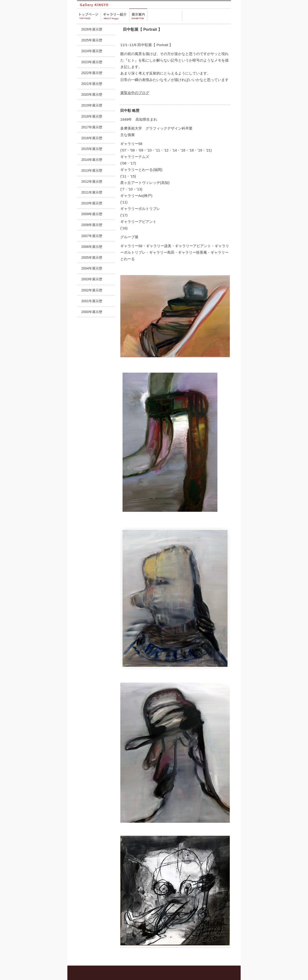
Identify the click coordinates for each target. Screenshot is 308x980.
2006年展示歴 (92, 247)
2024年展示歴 (92, 51)
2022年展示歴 (92, 73)
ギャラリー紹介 (115, 16)
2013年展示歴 (92, 170)
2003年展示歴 (92, 279)
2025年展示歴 (92, 40)
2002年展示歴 (92, 290)
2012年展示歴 (92, 182)
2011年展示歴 (92, 192)
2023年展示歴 (92, 62)
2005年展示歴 (92, 258)
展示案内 (138, 16)
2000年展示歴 (92, 312)
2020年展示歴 (92, 94)
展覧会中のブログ (135, 93)
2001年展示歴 (92, 301)
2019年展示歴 (92, 105)
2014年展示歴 (92, 160)
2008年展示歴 (92, 225)
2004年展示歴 (92, 268)
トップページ (89, 16)
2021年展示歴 (92, 84)
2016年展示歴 (92, 138)
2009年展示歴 (92, 214)
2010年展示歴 (92, 203)
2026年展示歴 (92, 29)
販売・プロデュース (165, 16)
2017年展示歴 (92, 127)
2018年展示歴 (92, 116)
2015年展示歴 (92, 149)
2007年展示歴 (92, 236)
